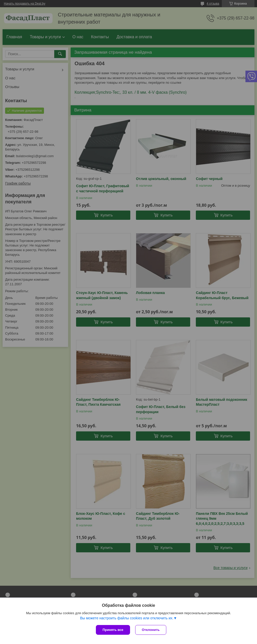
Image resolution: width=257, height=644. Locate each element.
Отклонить (151, 630)
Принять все (113, 630)
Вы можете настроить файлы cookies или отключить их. (127, 618)
